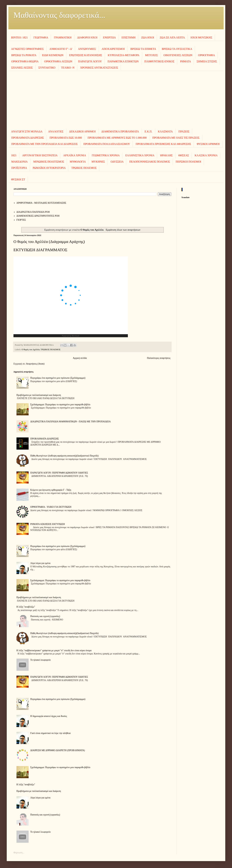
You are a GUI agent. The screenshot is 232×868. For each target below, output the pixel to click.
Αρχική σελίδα (80, 358)
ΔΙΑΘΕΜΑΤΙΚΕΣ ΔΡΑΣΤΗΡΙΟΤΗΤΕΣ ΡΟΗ (38, 216)
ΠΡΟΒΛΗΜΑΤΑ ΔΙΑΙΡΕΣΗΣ (28, 138)
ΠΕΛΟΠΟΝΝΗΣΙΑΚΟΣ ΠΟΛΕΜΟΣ (150, 162)
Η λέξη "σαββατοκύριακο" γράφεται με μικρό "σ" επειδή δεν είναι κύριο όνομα (54, 650)
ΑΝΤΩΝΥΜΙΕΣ (87, 49)
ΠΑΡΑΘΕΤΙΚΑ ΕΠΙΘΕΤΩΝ (123, 61)
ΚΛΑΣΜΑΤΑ (165, 131)
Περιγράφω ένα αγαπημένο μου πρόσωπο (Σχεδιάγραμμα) (58, 378)
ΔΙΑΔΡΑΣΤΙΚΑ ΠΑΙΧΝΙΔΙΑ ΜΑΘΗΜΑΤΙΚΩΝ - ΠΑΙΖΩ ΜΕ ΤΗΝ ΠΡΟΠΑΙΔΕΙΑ (70, 422)
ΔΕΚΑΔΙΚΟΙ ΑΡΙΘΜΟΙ (82, 131)
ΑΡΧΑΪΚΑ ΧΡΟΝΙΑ (75, 155)
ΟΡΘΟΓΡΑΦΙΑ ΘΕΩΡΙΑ (25, 61)
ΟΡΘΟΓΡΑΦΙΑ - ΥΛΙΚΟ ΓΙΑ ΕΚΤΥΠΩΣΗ (51, 507)
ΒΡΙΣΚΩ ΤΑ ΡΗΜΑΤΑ (24, 55)
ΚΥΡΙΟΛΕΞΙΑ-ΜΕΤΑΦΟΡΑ (124, 55)
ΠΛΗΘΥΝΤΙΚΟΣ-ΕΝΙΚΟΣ (159, 61)
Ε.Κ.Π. (148, 131)
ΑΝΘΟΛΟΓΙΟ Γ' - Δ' (61, 49)
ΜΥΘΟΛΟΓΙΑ (78, 162)
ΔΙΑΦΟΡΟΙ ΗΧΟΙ (87, 37)
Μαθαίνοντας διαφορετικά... (59, 15)
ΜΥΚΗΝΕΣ (98, 162)
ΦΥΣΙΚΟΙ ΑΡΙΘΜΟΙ (208, 144)
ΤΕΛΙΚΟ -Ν (68, 68)
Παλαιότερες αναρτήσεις (159, 358)
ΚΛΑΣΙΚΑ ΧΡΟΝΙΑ (206, 155)
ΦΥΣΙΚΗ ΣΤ (18, 179)
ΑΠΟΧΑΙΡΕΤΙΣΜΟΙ (113, 49)
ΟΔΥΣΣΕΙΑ (117, 162)
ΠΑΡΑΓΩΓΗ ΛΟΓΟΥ (90, 61)
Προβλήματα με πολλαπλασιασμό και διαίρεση (39, 395)
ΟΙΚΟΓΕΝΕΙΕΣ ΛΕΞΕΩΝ (178, 55)
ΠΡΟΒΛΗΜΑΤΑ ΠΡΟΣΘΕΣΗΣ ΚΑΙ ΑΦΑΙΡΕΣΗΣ (163, 144)
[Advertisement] (116, 100)
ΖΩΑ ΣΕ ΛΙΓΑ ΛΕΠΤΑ (172, 37)
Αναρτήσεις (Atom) (35, 364)
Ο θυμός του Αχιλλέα (31, 350)
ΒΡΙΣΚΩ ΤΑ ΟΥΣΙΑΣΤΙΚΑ (177, 49)
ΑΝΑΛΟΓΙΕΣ (56, 131)
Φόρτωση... (19, 853)
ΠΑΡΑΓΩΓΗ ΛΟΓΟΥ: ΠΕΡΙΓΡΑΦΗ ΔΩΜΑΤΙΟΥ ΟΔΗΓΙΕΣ (59, 473)
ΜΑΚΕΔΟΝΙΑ (19, 162)
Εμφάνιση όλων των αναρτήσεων (123, 230)
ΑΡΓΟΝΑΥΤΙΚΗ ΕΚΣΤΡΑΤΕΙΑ (40, 155)
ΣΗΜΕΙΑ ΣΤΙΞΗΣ (207, 61)
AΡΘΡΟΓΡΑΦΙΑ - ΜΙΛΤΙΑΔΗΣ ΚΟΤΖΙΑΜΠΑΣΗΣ (41, 203)
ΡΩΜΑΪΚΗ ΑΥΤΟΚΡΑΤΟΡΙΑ (49, 168)
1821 (14, 155)
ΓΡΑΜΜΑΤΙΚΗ (63, 37)
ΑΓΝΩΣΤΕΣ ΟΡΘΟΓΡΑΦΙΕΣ (27, 49)
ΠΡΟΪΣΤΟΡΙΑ (19, 168)
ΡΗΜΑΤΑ (185, 61)
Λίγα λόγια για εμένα (40, 563)
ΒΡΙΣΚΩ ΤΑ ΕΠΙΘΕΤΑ (143, 49)
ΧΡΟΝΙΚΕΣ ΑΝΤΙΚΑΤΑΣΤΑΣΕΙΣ (99, 68)
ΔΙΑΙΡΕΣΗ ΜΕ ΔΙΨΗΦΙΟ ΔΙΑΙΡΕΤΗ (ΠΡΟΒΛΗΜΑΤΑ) (58, 750)
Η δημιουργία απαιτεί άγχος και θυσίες (49, 716)
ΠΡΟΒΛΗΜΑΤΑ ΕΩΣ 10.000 (66, 138)
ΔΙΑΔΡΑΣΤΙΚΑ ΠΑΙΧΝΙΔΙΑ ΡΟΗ (33, 212)
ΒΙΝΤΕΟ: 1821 (19, 37)
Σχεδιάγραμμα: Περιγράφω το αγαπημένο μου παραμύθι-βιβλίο (60, 405)
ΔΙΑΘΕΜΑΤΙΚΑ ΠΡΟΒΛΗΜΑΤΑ (120, 131)
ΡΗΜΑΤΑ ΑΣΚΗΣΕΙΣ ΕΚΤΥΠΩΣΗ (48, 524)
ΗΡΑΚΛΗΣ (166, 155)
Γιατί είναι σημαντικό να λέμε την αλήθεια (50, 733)
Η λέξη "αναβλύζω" (26, 607)
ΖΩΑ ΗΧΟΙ (148, 37)
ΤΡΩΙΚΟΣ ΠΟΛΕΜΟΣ (84, 168)
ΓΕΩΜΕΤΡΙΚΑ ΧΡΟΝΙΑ (106, 155)
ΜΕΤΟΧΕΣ (151, 55)
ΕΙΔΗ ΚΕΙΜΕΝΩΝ (53, 55)
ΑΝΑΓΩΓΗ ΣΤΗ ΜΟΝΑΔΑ (27, 131)
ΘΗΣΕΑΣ (184, 155)
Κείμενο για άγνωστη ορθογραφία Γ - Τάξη (51, 490)
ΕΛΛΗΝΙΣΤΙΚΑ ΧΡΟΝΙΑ (140, 155)
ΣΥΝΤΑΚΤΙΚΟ (47, 68)
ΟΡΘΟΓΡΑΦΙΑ (207, 55)
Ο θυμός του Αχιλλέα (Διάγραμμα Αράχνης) (49, 242)
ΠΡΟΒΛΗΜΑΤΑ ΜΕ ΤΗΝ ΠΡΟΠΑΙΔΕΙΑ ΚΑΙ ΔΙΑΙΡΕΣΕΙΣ (44, 144)
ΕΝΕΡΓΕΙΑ (109, 37)
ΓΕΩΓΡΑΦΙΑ (41, 37)
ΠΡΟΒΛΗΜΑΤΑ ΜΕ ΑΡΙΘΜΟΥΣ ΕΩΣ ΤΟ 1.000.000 (117, 138)
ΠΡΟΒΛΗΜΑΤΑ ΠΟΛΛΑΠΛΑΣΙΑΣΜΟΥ (107, 144)
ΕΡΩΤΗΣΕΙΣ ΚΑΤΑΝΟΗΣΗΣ (86, 55)
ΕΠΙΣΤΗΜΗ (128, 37)
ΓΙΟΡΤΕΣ (21, 220)
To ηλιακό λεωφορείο (40, 660)
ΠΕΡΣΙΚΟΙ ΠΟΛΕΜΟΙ (188, 162)
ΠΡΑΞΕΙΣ (184, 131)
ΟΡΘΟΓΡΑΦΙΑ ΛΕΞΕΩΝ (58, 61)
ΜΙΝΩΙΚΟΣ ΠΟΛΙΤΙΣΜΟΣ (49, 162)
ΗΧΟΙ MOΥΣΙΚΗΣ (201, 37)
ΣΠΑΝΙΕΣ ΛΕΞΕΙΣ (22, 68)
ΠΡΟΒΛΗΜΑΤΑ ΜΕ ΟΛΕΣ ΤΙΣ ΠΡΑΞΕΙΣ (176, 138)
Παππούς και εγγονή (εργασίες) (45, 616)
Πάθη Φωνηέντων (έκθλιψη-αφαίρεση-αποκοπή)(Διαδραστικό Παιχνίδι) (64, 456)
